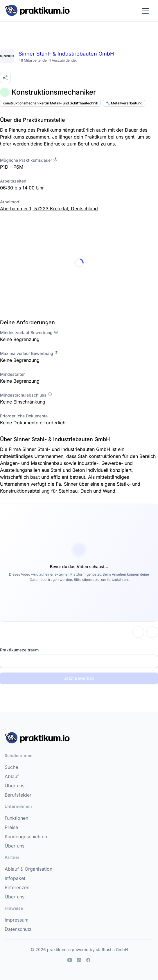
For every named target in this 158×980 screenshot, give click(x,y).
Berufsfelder (18, 795)
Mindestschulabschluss (26, 395)
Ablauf (12, 776)
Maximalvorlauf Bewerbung (29, 353)
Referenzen (17, 887)
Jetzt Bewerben (79, 678)
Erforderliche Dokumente (24, 416)
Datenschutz (18, 929)
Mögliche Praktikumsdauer (29, 160)
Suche (11, 767)
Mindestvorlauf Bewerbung (29, 332)
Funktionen (16, 818)
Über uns (15, 786)
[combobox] (79, 661)
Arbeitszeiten (13, 181)
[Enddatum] (119, 661)
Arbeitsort (10, 202)
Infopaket (15, 878)
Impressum (17, 920)
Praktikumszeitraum (19, 650)
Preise (11, 827)
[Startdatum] (40, 661)
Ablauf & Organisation (28, 869)
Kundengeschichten (26, 837)
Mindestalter (12, 374)
